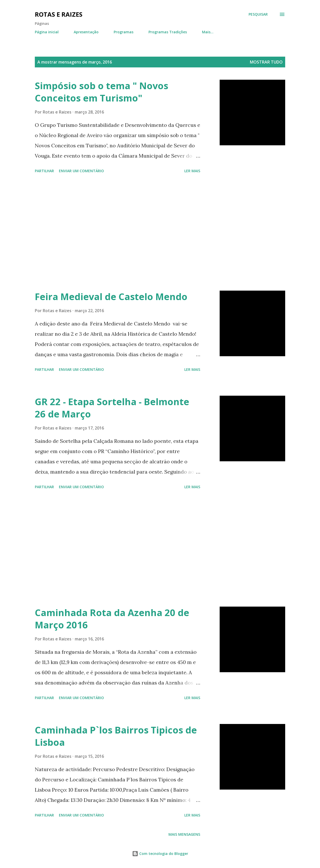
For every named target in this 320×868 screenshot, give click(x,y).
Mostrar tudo (266, 62)
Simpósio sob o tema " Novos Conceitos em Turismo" (102, 92)
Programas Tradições (168, 32)
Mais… (208, 32)
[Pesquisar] (258, 14)
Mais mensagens (184, 834)
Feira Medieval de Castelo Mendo (111, 297)
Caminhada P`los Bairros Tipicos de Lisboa (116, 736)
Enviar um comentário (81, 171)
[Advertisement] (121, 233)
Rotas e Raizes (59, 14)
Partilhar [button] (44, 171)
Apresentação (86, 32)
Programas (124, 32)
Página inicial (47, 32)
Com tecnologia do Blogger (160, 854)
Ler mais (192, 171)
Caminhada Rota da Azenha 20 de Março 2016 (112, 619)
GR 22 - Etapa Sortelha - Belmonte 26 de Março (112, 408)
